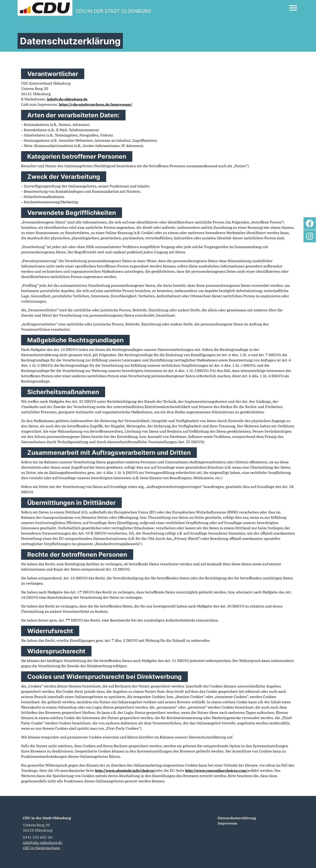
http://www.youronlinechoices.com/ (216, 770)
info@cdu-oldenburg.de (67, 99)
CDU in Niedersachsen (41, 848)
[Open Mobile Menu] (293, 8)
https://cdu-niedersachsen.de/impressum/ (96, 104)
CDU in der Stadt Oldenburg (47, 818)
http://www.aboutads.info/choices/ (125, 770)
